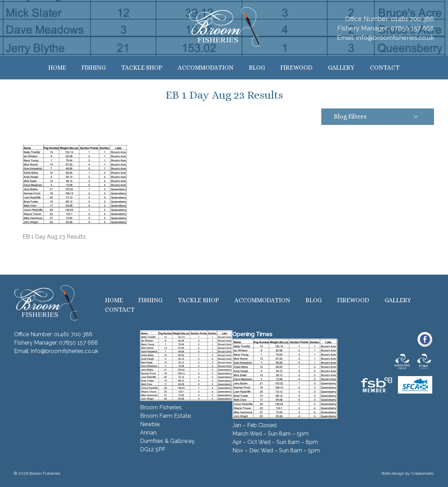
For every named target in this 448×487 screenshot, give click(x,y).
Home (57, 68)
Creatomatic (423, 473)
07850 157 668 (412, 28)
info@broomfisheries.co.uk (395, 38)
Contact (385, 68)
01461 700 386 (412, 19)
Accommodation (206, 68)
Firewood (296, 68)
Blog (257, 68)
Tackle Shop (142, 68)
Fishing (94, 68)
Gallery (341, 68)
